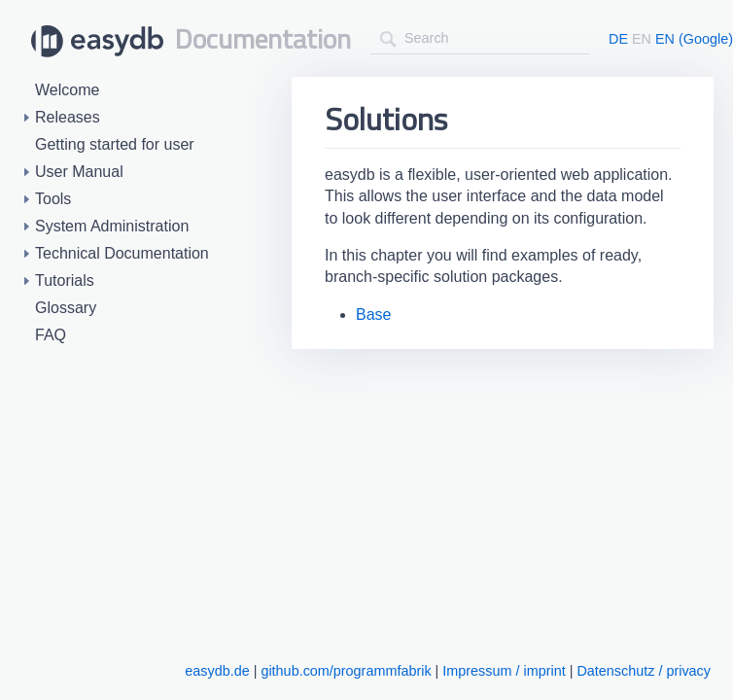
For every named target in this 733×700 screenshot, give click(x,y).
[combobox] (480, 38)
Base (373, 315)
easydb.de (217, 671)
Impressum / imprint (504, 671)
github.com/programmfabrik (346, 671)
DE (618, 39)
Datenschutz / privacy (644, 671)
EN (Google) (694, 39)
